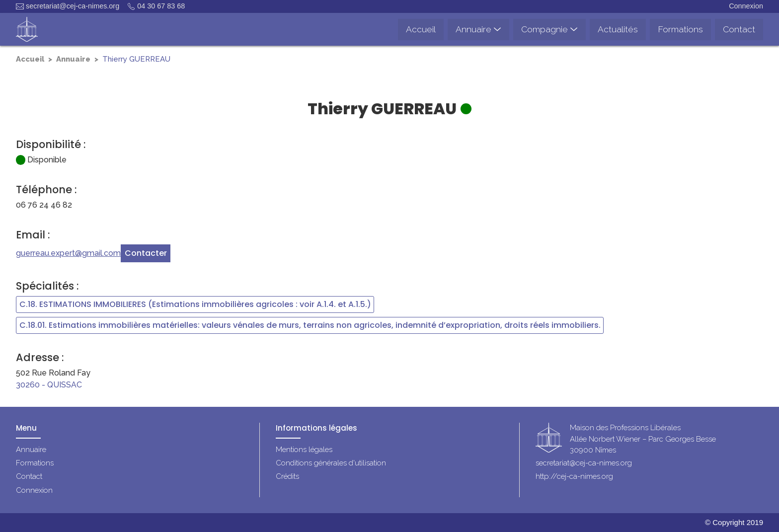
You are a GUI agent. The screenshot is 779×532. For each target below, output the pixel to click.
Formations (35, 463)
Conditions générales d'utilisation (331, 463)
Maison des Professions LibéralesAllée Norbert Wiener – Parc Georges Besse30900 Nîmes (643, 439)
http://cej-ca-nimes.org (574, 476)
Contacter (146, 253)
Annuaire (73, 59)
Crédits (287, 476)
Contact (29, 476)
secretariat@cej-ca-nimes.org (68, 6)
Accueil (30, 59)
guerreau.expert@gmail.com (68, 253)
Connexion (746, 6)
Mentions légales (304, 450)
